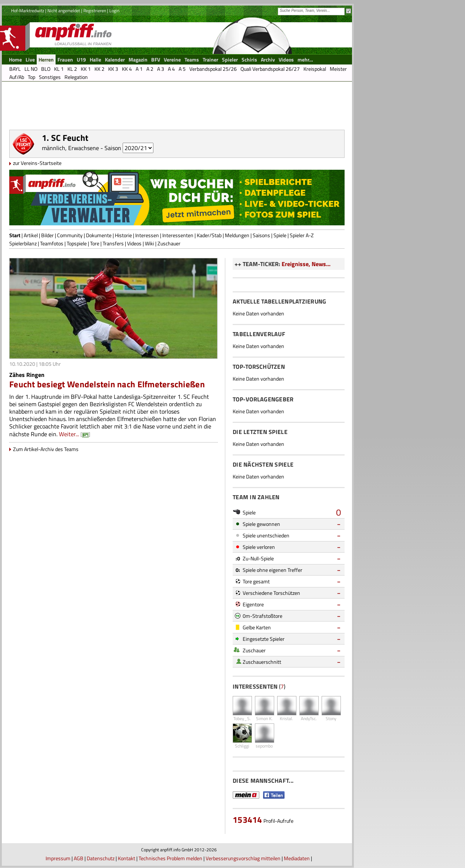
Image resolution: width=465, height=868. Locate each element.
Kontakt (127, 858)
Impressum (58, 858)
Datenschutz (101, 858)
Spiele (280, 235)
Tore (95, 243)
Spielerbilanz (23, 243)
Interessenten (178, 235)
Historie (123, 235)
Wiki (150, 243)
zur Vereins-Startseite (37, 163)
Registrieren (95, 11)
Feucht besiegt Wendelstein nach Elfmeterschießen (107, 384)
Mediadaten (297, 858)
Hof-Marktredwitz (28, 11)
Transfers (113, 243)
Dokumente (99, 235)
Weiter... (69, 434)
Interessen (147, 235)
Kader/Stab (209, 235)
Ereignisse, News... (306, 264)
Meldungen (237, 235)
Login (114, 11)
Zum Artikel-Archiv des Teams (46, 449)
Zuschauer (169, 243)
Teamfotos (52, 243)
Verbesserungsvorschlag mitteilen (243, 858)
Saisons (261, 235)
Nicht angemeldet (64, 11)
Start (15, 235)
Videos (134, 243)
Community (70, 235)
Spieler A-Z (302, 235)
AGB (79, 858)
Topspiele (77, 243)
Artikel (31, 235)
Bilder (47, 235)
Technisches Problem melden (170, 858)
